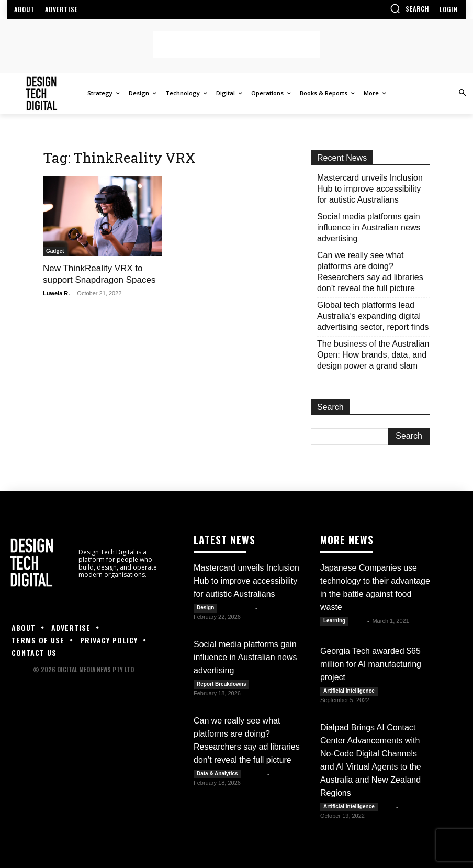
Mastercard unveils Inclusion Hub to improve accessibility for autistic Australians (370, 189)
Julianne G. (237, 607)
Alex (359, 620)
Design (205, 607)
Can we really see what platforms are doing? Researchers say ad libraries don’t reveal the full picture (370, 272)
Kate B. (263, 683)
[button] (410, 8)
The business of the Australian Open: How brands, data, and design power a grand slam (373, 355)
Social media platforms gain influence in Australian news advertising (369, 227)
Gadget (55, 251)
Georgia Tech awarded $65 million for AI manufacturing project (371, 663)
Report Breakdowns (221, 683)
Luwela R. (56, 293)
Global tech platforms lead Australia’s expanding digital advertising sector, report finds (373, 316)
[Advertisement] (236, 44)
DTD (388, 806)
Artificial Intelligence (349, 690)
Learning (334, 620)
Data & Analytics (217, 772)
